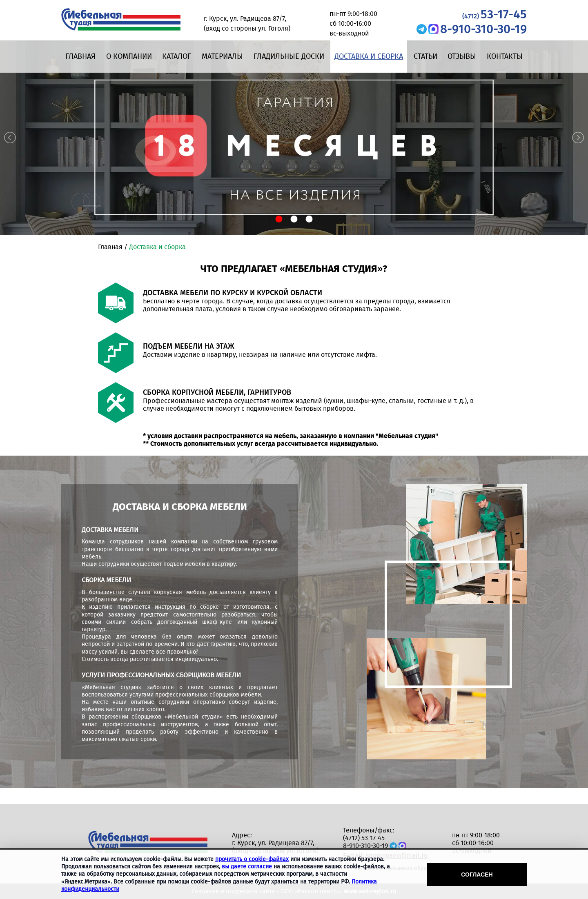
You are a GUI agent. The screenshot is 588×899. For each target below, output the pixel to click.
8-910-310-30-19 (483, 29)
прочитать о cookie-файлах (252, 859)
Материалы (222, 56)
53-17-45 (494, 14)
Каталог (177, 56)
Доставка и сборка (369, 56)
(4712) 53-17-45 (364, 838)
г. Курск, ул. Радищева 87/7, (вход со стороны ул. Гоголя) (275, 847)
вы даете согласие (247, 867)
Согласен (477, 875)
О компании (129, 56)
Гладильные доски (289, 56)
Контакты (505, 56)
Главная (80, 56)
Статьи (425, 56)
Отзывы (462, 56)
